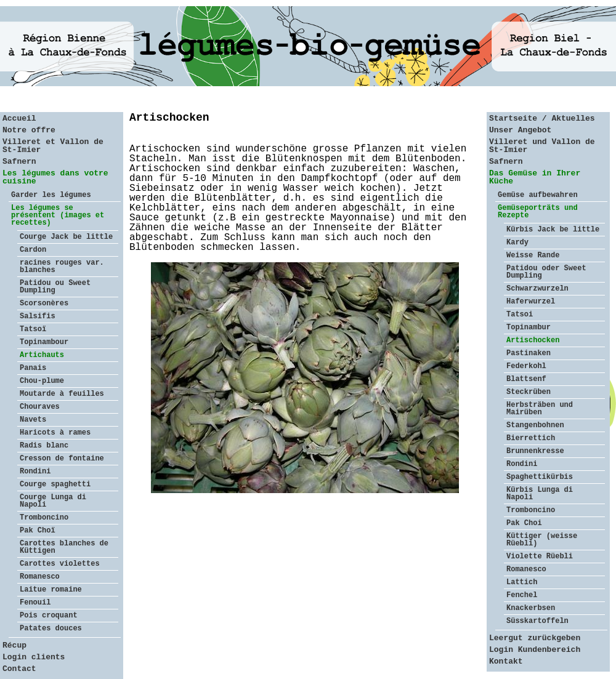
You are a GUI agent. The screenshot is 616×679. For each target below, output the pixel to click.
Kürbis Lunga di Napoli (540, 494)
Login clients (34, 657)
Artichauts (42, 355)
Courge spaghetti (55, 484)
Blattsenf (526, 379)
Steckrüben (529, 392)
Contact (19, 669)
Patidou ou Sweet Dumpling (55, 287)
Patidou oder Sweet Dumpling (546, 272)
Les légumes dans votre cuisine (55, 177)
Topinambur (529, 327)
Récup (14, 645)
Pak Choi (524, 523)
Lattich (522, 582)
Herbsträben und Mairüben (540, 409)
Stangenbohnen (535, 425)
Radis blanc (44, 446)
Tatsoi (520, 315)
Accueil (19, 119)
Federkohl (526, 366)
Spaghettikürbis (540, 477)
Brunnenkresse (535, 451)
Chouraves (40, 407)
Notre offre (29, 130)
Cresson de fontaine (62, 459)
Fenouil (35, 603)
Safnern (19, 162)
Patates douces (51, 629)
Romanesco (40, 577)
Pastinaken (529, 353)
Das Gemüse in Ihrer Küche (535, 177)
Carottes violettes (60, 564)
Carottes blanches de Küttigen (64, 547)
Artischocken (533, 340)
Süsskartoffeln (537, 621)
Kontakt (506, 661)
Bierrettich (531, 438)
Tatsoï (33, 329)
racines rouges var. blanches (62, 267)
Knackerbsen (531, 608)
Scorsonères (44, 303)
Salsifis (38, 316)
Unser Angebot (520, 130)
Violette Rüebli (540, 556)
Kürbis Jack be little (553, 230)
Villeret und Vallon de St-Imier (542, 146)
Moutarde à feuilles (62, 394)
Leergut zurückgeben (535, 638)
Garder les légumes (51, 195)
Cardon (33, 250)
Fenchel (522, 595)
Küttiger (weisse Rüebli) (542, 540)
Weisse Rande (533, 255)
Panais (33, 368)
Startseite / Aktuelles (542, 119)
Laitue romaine (51, 590)
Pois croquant (49, 616)
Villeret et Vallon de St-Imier (53, 146)
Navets (33, 420)
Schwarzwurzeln (537, 289)
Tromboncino (44, 518)
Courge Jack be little (66, 237)
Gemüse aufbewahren (538, 195)
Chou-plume (42, 381)
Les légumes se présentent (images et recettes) (58, 215)
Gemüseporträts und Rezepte (538, 212)
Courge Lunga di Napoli (53, 501)
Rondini (35, 472)
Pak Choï (38, 531)
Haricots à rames (55, 433)
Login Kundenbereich (535, 650)
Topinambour (44, 342)
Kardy (517, 243)
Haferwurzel (531, 302)
